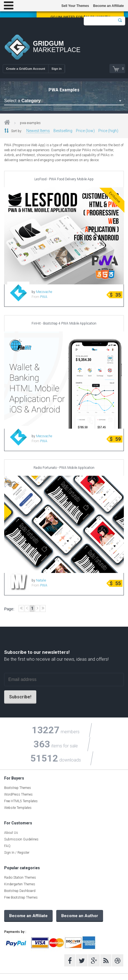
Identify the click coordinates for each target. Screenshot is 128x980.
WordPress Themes (18, 794)
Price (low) (85, 131)
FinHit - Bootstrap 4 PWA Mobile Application (64, 323)
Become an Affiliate (108, 6)
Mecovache (44, 292)
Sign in (57, 69)
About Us (11, 833)
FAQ (7, 846)
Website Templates (18, 808)
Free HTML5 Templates (21, 801)
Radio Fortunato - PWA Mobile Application (64, 468)
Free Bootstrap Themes (21, 897)
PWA (44, 297)
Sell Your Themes (75, 6)
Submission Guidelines (21, 839)
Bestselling (63, 131)
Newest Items (38, 131)
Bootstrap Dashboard (20, 891)
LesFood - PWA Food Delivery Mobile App (64, 179)
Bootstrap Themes (18, 788)
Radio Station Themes (20, 878)
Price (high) (108, 131)
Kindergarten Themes (20, 884)
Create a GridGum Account (26, 69)
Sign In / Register (17, 853)
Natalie (41, 580)
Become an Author (80, 916)
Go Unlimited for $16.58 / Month (80, 17)
